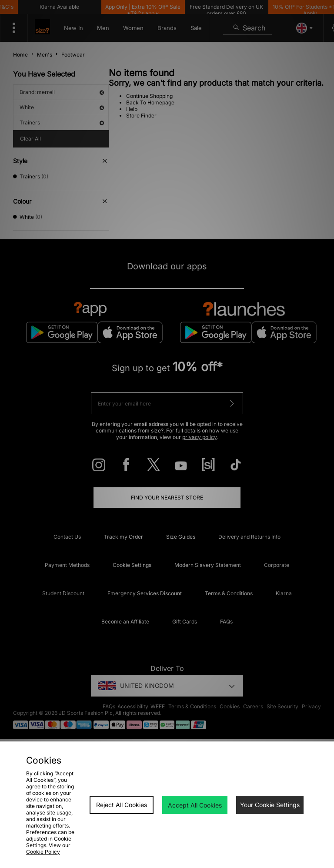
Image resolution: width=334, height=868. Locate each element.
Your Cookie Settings (270, 805)
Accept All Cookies (195, 805)
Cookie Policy (43, 852)
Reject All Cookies (122, 805)
